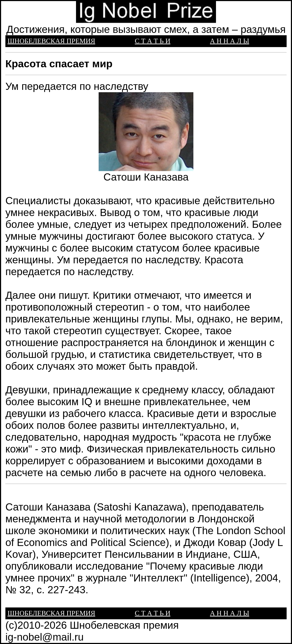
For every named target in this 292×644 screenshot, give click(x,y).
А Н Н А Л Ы (230, 41)
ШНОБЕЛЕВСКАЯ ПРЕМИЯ (51, 41)
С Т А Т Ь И (153, 41)
